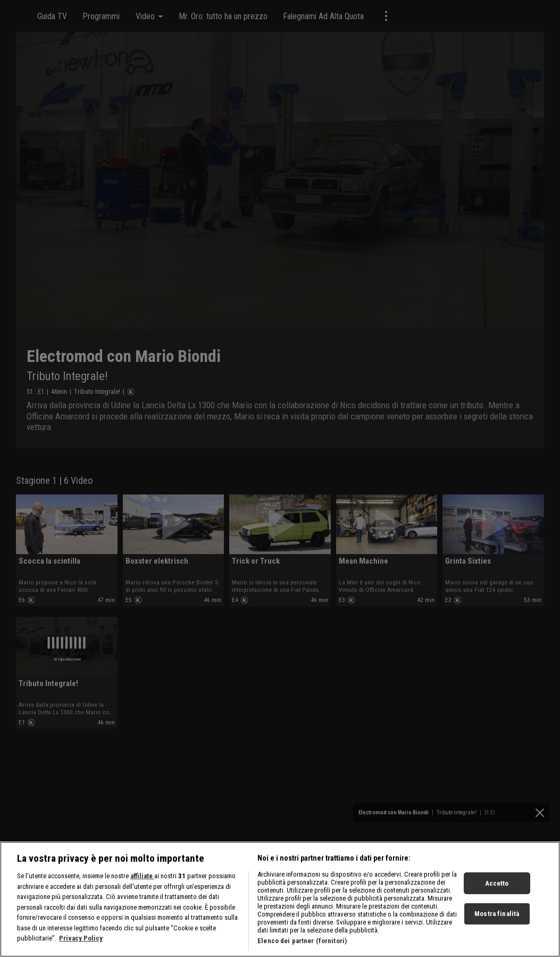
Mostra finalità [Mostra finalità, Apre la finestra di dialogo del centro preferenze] (497, 932)
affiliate (142, 894)
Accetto (497, 901)
